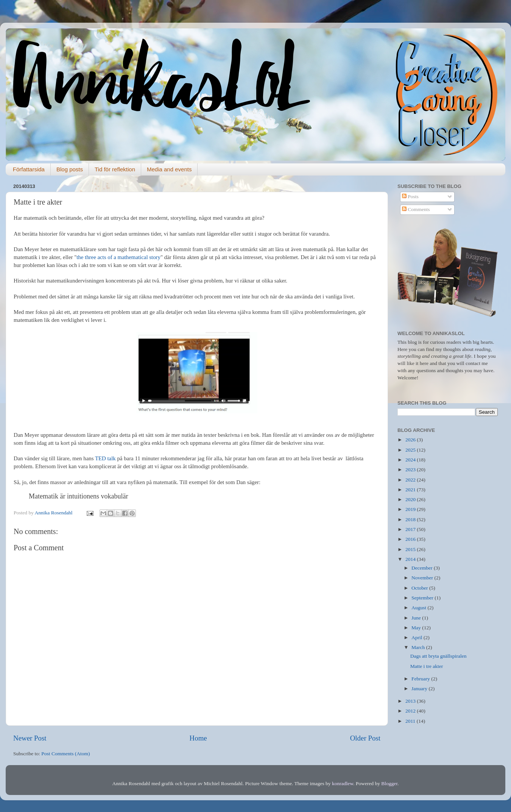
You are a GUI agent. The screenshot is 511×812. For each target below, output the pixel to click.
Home (198, 738)
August (419, 608)
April (418, 637)
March (419, 647)
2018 (411, 519)
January (420, 689)
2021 (411, 490)
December (423, 568)
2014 (411, 559)
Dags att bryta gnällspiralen (439, 656)
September (423, 598)
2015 (411, 549)
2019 (411, 509)
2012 (411, 711)
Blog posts (70, 169)
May (417, 628)
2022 (411, 480)
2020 (411, 499)
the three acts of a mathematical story (118, 257)
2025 (411, 450)
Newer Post (30, 738)
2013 (411, 701)
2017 (411, 529)
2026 (411, 440)
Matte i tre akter (427, 666)
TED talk (104, 458)
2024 (411, 460)
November (423, 578)
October (420, 588)
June (417, 618)
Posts (410, 196)
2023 (411, 470)
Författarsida (29, 169)
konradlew (343, 783)
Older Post (365, 738)
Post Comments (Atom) (65, 754)
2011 (411, 721)
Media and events (169, 169)
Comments (416, 209)
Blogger (389, 783)
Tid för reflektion (115, 169)
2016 (411, 539)
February (421, 679)
